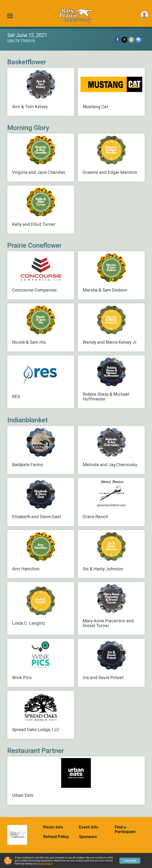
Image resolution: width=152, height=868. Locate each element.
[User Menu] (144, 15)
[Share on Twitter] (124, 40)
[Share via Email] (131, 40)
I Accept (130, 861)
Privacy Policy (45, 864)
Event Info (89, 827)
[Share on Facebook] (117, 40)
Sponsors (88, 837)
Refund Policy (56, 837)
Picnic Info (53, 827)
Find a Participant (125, 830)
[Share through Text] (138, 40)
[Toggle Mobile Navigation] (10, 16)
